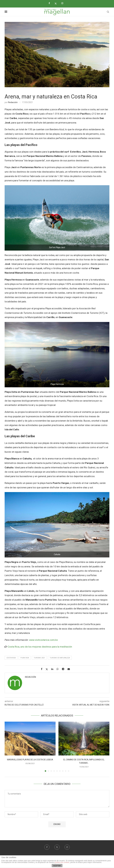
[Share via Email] (70, 669)
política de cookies (62, 862)
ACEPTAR (57, 866)
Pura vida (25, 658)
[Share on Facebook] (43, 669)
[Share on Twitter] (48, 669)
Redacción (13, 102)
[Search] (108, 12)
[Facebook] (50, 3)
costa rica (11, 658)
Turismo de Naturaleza (60, 658)
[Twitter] (57, 3)
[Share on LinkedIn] (53, 669)
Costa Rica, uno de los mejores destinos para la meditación (40, 647)
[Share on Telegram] (64, 669)
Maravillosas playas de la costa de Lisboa (30, 760)
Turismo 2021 (39, 658)
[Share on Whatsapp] (59, 669)
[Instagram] (63, 3)
